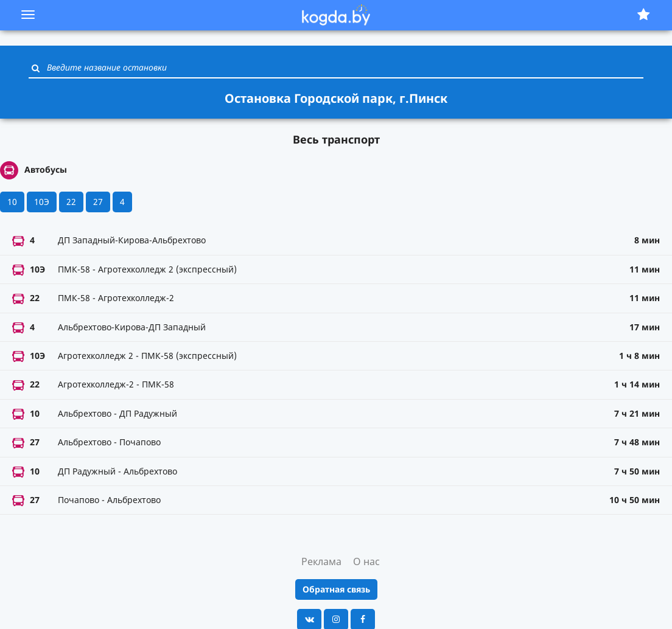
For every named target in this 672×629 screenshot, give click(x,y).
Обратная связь (336, 589)
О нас (366, 561)
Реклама (321, 561)
